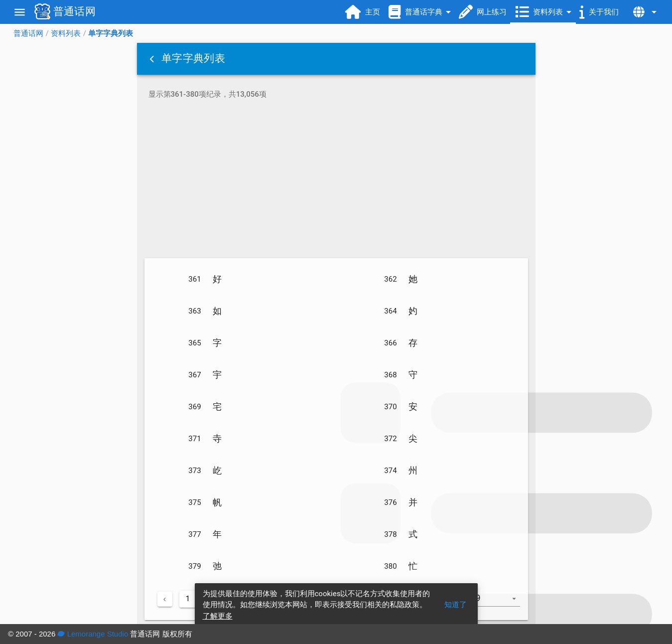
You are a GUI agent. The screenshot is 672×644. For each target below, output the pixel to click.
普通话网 (28, 33)
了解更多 (218, 616)
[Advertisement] (336, 180)
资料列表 (66, 33)
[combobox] (499, 603)
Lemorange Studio (93, 634)
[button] (153, 59)
